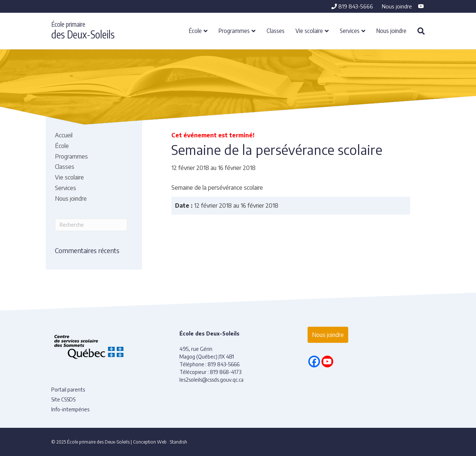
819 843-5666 (352, 6)
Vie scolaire (309, 30)
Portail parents (68, 390)
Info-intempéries (70, 409)
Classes (276, 30)
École (195, 30)
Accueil (64, 135)
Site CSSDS (63, 399)
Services (350, 30)
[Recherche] (418, 31)
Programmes (234, 30)
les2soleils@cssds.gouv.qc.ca (211, 380)
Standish (178, 442)
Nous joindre (397, 6)
